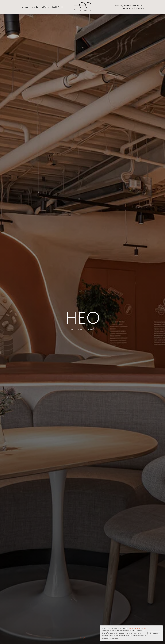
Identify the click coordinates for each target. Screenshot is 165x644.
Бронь (45, 7)
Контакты (58, 7)
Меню (35, 7)
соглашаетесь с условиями (137, 628)
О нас (25, 7)
